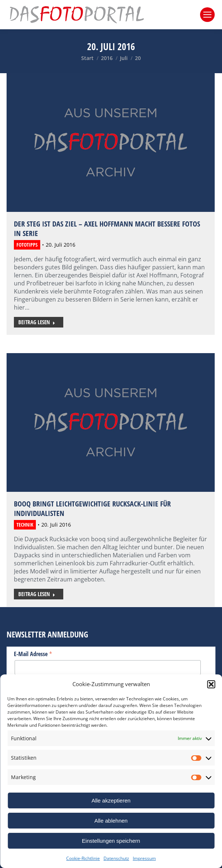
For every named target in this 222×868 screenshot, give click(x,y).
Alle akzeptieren (111, 800)
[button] (211, 684)
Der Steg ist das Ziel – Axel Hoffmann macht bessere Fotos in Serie (107, 229)
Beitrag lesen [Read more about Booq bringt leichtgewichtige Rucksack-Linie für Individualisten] (37, 594)
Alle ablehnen (111, 821)
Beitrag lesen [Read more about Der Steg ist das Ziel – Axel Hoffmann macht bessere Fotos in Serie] (37, 322)
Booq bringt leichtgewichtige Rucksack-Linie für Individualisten (92, 508)
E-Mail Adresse (33, 654)
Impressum (144, 858)
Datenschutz (116, 858)
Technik (25, 525)
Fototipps (27, 245)
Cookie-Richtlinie (83, 858)
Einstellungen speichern (111, 841)
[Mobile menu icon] (207, 15)
